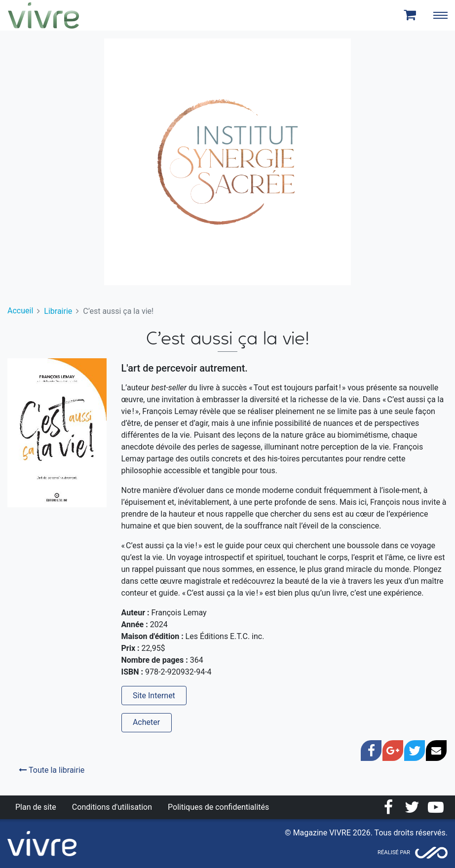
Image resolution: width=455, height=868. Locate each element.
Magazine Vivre (43, 15)
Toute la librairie (52, 770)
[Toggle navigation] (440, 15)
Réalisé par (394, 852)
